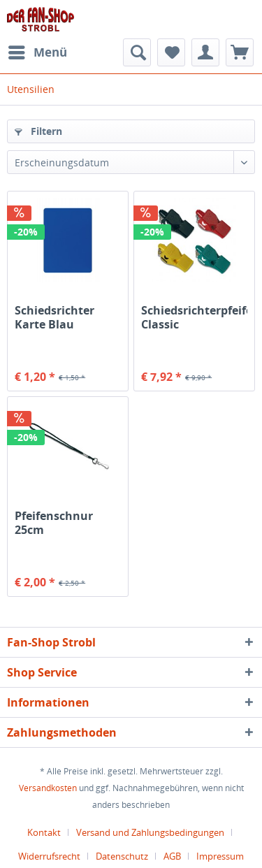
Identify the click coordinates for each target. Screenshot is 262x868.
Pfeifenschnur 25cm (54, 523)
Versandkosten (48, 788)
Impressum (220, 856)
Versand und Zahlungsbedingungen (150, 832)
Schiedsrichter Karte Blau (54, 317)
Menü (38, 51)
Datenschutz (122, 856)
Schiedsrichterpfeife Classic (194, 317)
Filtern (38, 131)
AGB (172, 856)
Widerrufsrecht (49, 856)
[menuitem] (37, 52)
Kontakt (44, 832)
